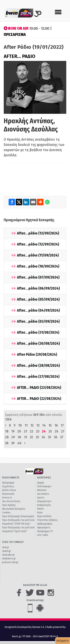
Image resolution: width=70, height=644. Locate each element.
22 (32, 431)
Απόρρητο (63, 641)
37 (62, 437)
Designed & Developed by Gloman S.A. (25, 627)
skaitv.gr (7, 551)
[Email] (33, 202)
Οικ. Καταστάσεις (11, 501)
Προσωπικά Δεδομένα (14, 509)
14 (44, 425)
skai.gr (6, 547)
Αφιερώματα (44, 528)
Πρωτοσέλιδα (44, 516)
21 (25, 431)
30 (20, 437)
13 (38, 425)
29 (13, 437)
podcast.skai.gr (10, 562)
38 (7, 443)
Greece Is (7, 498)
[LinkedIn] (26, 202)
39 (13, 443)
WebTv (41, 509)
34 (43, 437)
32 (31, 437)
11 (26, 425)
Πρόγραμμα (8, 483)
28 (7, 437)
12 (32, 425)
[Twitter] (19, 202)
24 (44, 431)
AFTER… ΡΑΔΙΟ (20, 56)
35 (50, 437)
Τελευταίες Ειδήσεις (47, 520)
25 (50, 431)
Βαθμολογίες (44, 505)
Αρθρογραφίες (45, 524)
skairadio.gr (8, 555)
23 (38, 431)
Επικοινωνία (8, 494)
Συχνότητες (8, 486)
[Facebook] (12, 202)
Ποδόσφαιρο (44, 486)
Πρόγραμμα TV (45, 531)
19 (13, 431)
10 (20, 425)
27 (63, 431)
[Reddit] (41, 202)
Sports (41, 498)
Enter (40, 513)
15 (50, 425)
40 (19, 443)
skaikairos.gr (9, 559)
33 (37, 437)
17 (62, 425)
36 (56, 437)
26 (56, 431)
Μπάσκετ (42, 490)
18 (7, 431)
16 (56, 425)
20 (19, 431)
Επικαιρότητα (44, 501)
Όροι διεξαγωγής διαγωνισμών (18, 516)
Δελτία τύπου (9, 490)
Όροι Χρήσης (9, 505)
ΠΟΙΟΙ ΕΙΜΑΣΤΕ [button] (11, 478)
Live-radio (43, 535)
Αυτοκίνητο (43, 494)
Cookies (6, 513)
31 (26, 437)
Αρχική (41, 483)
